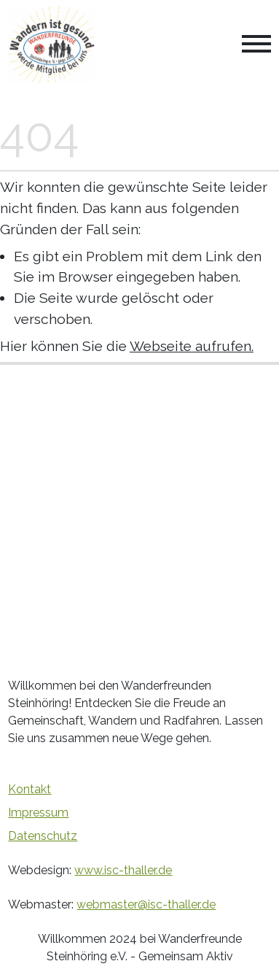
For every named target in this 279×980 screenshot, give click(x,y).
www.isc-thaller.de (123, 870)
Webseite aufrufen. (192, 346)
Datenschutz (43, 836)
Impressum (38, 813)
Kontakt (30, 789)
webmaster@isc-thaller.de (146, 904)
